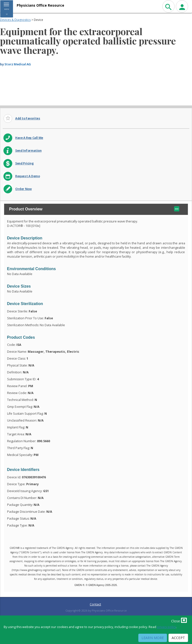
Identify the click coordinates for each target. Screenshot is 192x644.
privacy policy (166, 627)
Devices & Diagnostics (15, 20)
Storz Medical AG (18, 64)
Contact (95, 604)
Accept (178, 638)
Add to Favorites (28, 118)
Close (179, 620)
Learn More (153, 638)
